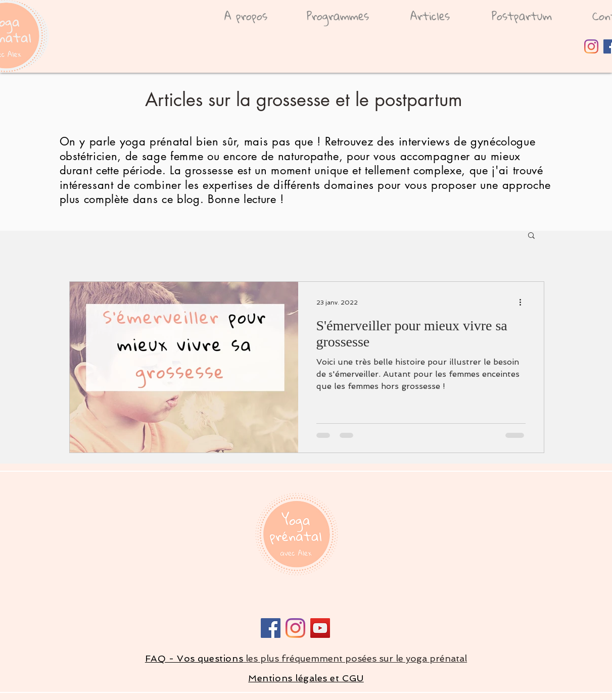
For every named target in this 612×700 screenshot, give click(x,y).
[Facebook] (271, 628)
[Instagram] (591, 46)
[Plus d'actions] (524, 303)
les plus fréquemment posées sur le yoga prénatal (355, 658)
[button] (531, 236)
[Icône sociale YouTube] (320, 628)
